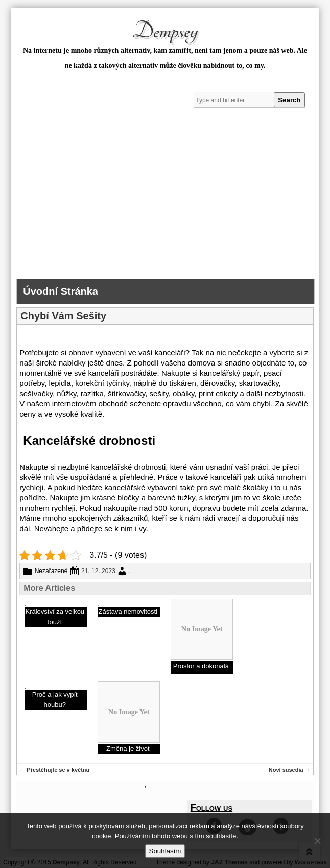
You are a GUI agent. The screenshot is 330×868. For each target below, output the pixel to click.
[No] (317, 841)
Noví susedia (290, 770)
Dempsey (165, 31)
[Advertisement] (165, 202)
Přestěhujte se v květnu (54, 770)
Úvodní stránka (61, 291)
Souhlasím (165, 851)
